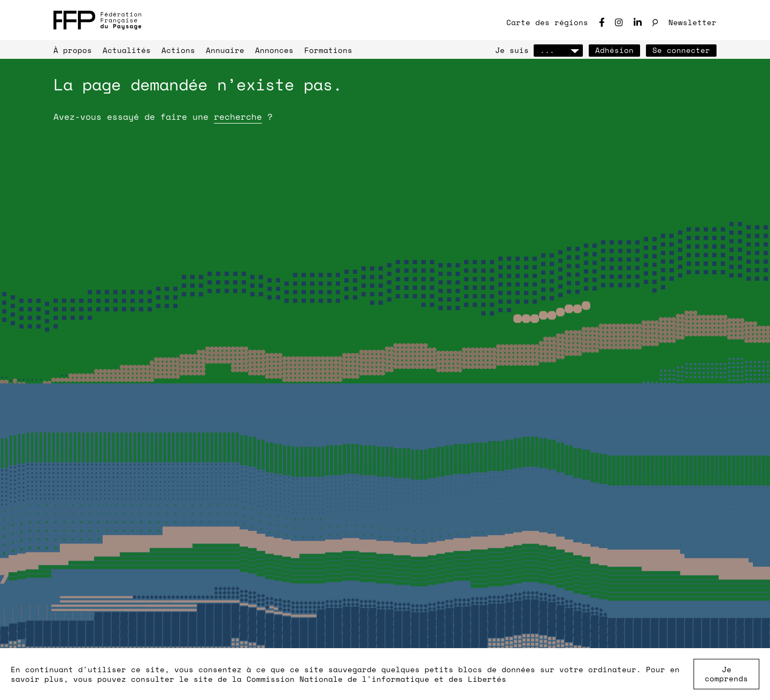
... (558, 50)
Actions (178, 50)
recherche (238, 117)
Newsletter (692, 22)
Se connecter (681, 50)
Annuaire (225, 50)
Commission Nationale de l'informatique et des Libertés (376, 679)
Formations (328, 50)
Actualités (127, 50)
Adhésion (614, 50)
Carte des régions (547, 22)
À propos (73, 50)
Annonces (274, 50)
